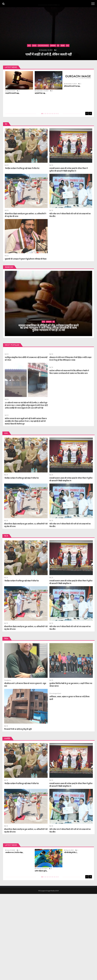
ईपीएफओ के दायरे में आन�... (72, 86)
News (34, 46)
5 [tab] (49, 114)
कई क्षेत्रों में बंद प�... (40, 93)
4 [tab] (47, 114)
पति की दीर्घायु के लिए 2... (71, 852)
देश (58, 46)
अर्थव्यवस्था (53, 46)
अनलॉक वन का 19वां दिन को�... (15, 852)
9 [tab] (56, 114)
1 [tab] (42, 114)
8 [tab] (54, 114)
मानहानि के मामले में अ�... (13, 93)
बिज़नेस (63, 46)
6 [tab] (50, 114)
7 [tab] (52, 114)
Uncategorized (43, 46)
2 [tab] (43, 114)
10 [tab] (57, 114)
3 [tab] (45, 114)
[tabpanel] (49, 83)
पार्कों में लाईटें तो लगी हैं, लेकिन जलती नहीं (48, 54)
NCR (29, 46)
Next (90, 113)
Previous (87, 113)
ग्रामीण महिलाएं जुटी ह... (41, 871)
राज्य (68, 46)
